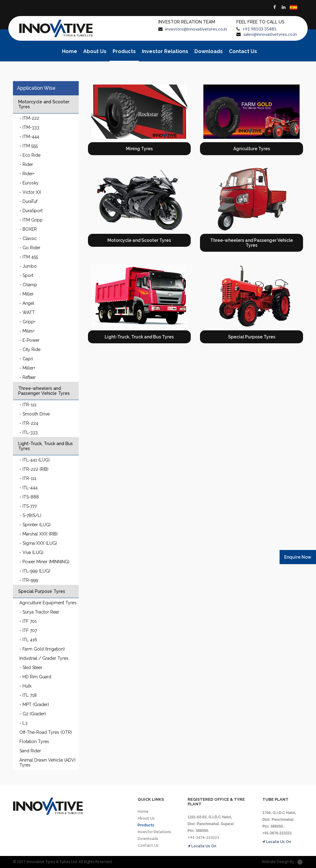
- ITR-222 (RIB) (34, 469)
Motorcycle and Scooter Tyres (44, 104)
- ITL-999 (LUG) (35, 571)
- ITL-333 (29, 432)
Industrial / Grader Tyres (44, 658)
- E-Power (29, 340)
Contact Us (243, 51)
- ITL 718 (28, 695)
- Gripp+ (27, 322)
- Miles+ (27, 331)
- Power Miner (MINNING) (44, 562)
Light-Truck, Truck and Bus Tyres (46, 446)
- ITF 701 (28, 621)
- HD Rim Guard (35, 677)
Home (70, 51)
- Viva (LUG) (31, 552)
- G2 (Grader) (33, 714)
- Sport (26, 275)
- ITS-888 (29, 497)
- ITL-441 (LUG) (35, 460)
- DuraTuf (28, 201)
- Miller (27, 294)
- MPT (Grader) (34, 705)
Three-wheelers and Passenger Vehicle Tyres (44, 391)
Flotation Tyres (34, 742)
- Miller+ (27, 368)
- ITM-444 (29, 137)
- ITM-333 (29, 127)
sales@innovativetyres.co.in (270, 34)
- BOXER (28, 229)
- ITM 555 (29, 146)
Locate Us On (202, 846)
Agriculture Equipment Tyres (48, 603)
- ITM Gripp (31, 220)
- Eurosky (29, 183)
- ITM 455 (29, 257)
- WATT (27, 312)
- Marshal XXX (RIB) (39, 534)
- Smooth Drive (35, 414)
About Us (95, 51)
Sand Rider (30, 751)
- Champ (28, 285)
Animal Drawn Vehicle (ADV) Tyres (48, 763)
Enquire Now (298, 557)
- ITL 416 (28, 640)
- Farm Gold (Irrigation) (42, 649)
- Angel (27, 303)
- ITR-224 (29, 423)
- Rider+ (27, 174)
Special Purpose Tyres (42, 591)
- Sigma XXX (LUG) (38, 543)
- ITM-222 (29, 118)
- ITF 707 (28, 630)
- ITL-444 (29, 488)
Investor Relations (165, 51)
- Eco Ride (30, 155)
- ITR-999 (29, 580)
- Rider (26, 164)
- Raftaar (28, 377)
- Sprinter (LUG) (35, 525)
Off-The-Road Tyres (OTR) (46, 732)
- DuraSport (31, 211)
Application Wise (36, 88)
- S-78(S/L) (30, 515)
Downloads (209, 51)
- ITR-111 (28, 405)
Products (124, 51)
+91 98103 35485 (259, 29)
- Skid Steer (31, 668)
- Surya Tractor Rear (39, 612)
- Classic (28, 238)
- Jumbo (28, 266)
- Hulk (25, 686)
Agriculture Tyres (252, 149)
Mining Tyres (139, 149)
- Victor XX (30, 192)
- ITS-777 (28, 506)
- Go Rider (30, 248)
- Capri (26, 359)
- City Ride (30, 349)
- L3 (23, 723)
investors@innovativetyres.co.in (196, 29)
